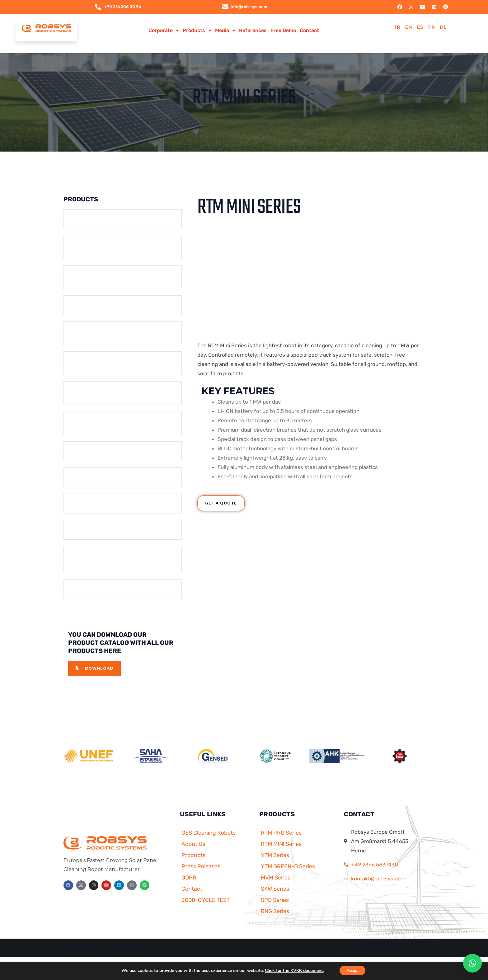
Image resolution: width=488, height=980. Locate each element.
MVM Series (276, 889)
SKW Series (275, 900)
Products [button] (197, 31)
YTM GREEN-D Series (288, 877)
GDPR (189, 889)
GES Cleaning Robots (209, 844)
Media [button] (225, 31)
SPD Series (275, 911)
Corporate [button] (164, 31)
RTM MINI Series (281, 855)
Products (193, 866)
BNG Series (275, 922)
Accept (353, 970)
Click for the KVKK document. (291, 970)
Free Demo (283, 31)
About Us (193, 855)
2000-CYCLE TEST (206, 911)
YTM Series (275, 866)
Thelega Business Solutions (389, 959)
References (253, 31)
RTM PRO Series (281, 844)
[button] (472, 963)
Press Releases (201, 877)
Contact (309, 31)
